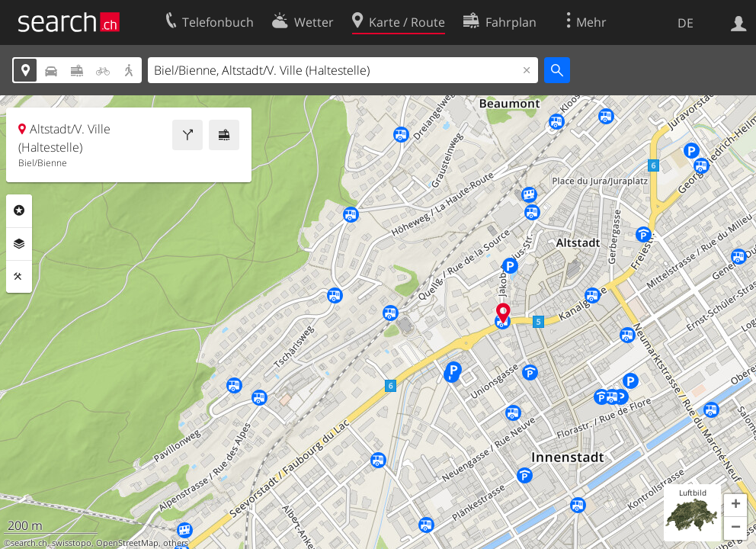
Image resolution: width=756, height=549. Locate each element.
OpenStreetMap (127, 543)
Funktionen (19, 277)
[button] (735, 506)
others (176, 543)
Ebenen (19, 244)
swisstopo (72, 543)
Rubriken (19, 210)
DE (686, 23)
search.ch (29, 543)
